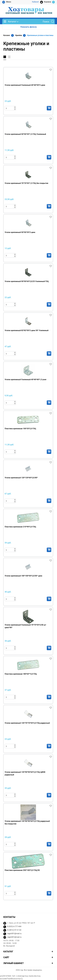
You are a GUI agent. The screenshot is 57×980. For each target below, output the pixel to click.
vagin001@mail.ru (14, 934)
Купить (49, 108)
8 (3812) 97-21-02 (14, 930)
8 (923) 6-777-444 (14, 926)
